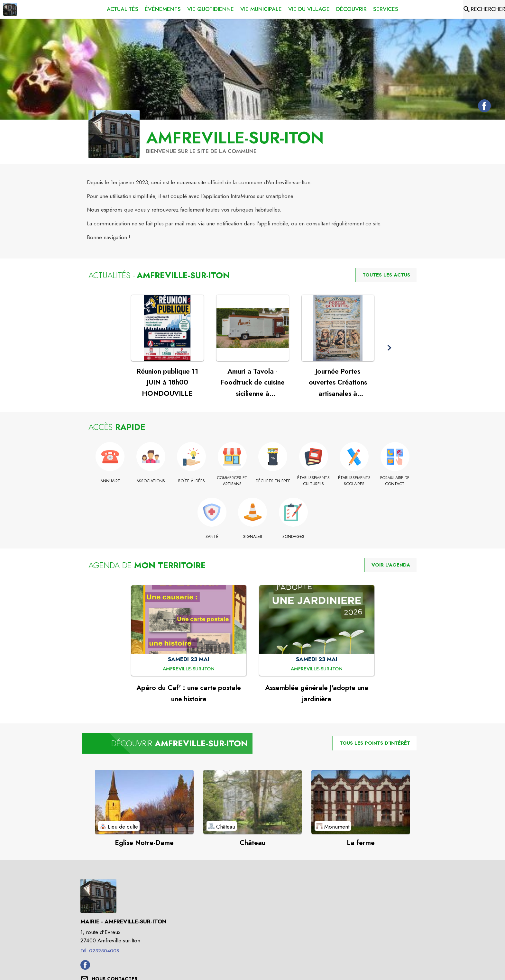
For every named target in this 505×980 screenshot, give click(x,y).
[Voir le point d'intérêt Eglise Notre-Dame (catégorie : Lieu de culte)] (144, 802)
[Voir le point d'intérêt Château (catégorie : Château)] (253, 802)
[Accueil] (10, 9)
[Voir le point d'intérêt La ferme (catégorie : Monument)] (361, 802)
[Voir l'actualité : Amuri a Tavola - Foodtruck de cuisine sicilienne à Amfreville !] (253, 328)
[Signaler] (253, 537)
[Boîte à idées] (192, 481)
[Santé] (212, 537)
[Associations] (151, 481)
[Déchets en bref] (273, 481)
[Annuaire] (110, 481)
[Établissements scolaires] (354, 481)
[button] (389, 348)
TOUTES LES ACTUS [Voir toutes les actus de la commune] (386, 275)
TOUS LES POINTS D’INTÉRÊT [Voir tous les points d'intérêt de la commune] (375, 743)
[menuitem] (123, 9)
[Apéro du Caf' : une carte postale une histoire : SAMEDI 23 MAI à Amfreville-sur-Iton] (189, 669)
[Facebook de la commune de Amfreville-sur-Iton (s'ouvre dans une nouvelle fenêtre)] (483, 107)
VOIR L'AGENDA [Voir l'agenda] (391, 565)
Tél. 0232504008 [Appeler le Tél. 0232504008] (100, 951)
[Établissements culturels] (314, 481)
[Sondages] (293, 537)
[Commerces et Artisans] (232, 481)
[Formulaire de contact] (395, 481)
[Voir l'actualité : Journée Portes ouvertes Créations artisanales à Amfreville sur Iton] (338, 328)
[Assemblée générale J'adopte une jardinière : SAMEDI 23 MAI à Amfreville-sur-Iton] (317, 669)
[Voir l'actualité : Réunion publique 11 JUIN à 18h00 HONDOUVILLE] (167, 328)
